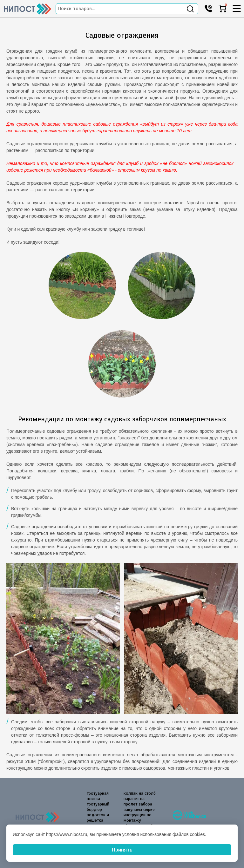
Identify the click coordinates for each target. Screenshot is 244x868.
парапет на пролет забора (138, 801)
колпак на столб (140, 793)
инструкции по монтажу (138, 818)
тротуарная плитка (98, 796)
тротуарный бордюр (98, 807)
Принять (122, 850)
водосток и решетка (98, 818)
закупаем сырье (139, 809)
